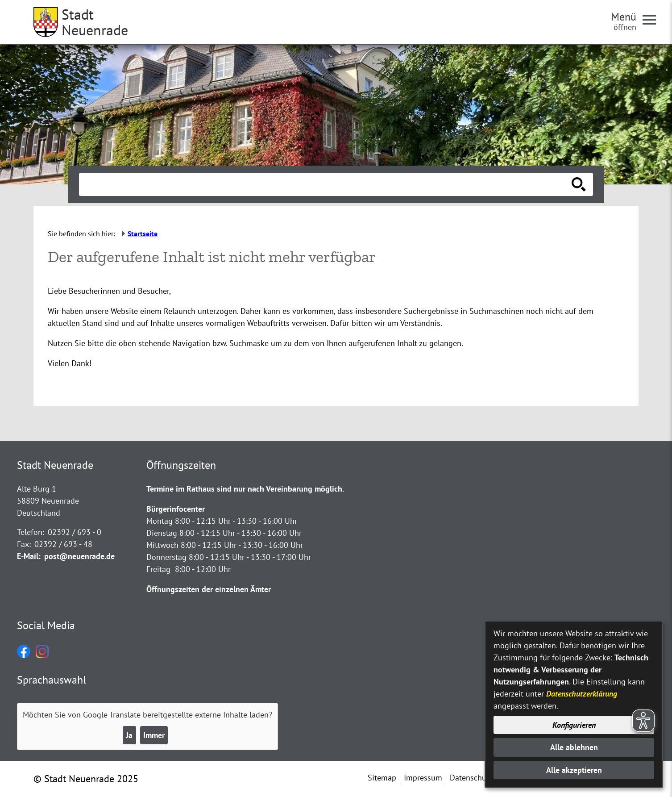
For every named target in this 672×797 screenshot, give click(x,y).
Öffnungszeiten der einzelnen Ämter (209, 589)
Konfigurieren (574, 725)
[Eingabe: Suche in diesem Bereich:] (326, 184)
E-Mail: (29, 556)
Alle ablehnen (574, 747)
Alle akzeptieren (574, 770)
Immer (154, 735)
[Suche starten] (579, 184)
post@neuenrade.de (79, 556)
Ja (129, 735)
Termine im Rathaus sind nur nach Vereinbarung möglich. (245, 489)
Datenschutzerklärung (582, 694)
